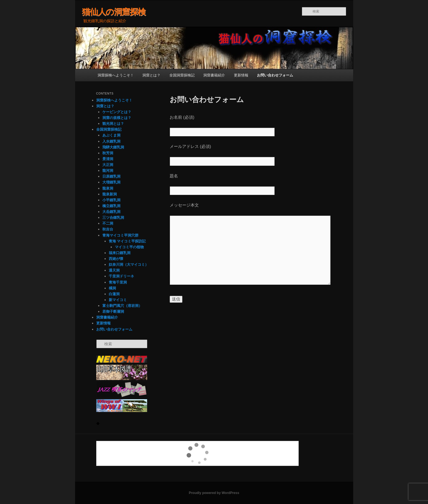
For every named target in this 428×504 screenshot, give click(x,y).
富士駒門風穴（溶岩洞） (122, 306)
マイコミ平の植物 (129, 247)
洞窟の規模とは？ (117, 118)
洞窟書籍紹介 (214, 75)
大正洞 (108, 165)
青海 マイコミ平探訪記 (127, 241)
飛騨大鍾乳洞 (113, 147)
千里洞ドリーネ (121, 276)
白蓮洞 (114, 294)
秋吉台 (108, 229)
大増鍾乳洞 (111, 182)
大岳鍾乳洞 (111, 212)
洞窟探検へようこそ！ (116, 75)
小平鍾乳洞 (111, 200)
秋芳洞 (108, 153)
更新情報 (241, 75)
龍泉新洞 (110, 194)
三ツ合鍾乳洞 (113, 218)
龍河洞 (108, 171)
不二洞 (108, 223)
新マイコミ (118, 300)
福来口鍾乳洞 (120, 253)
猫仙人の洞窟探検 (114, 12)
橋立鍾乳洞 (111, 206)
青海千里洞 (118, 282)
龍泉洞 (108, 188)
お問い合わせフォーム (275, 75)
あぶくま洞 (111, 135)
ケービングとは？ (117, 112)
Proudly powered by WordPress (214, 493)
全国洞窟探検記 (182, 75)
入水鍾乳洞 (111, 141)
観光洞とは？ (113, 124)
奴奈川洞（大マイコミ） (129, 265)
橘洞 (112, 288)
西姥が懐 (116, 259)
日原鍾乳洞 (111, 176)
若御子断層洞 (113, 311)
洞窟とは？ (151, 75)
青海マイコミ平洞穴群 (120, 235)
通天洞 (114, 270)
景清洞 (108, 159)
